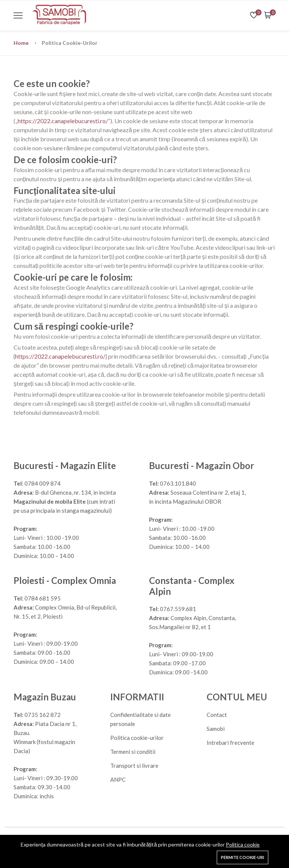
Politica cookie (243, 844)
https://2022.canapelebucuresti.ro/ (63, 121)
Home (22, 43)
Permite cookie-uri (243, 857)
